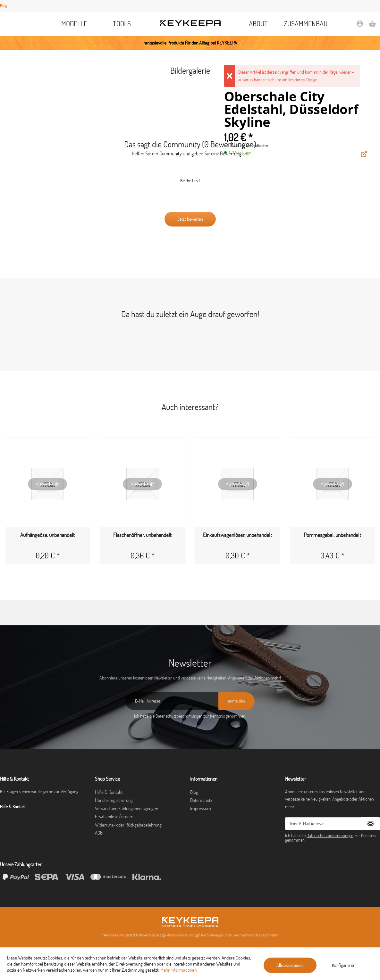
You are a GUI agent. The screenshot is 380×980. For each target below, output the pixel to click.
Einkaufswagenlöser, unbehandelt (237, 535)
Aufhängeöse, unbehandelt (47, 535)
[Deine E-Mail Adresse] (323, 824)
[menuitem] (74, 24)
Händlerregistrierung (114, 800)
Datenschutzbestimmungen (179, 716)
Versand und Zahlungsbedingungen (127, 808)
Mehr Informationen (178, 970)
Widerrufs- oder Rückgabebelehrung (128, 825)
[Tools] (122, 24)
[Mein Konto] (360, 26)
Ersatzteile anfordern (114, 816)
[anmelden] (236, 701)
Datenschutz (201, 800)
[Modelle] (74, 24)
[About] (258, 24)
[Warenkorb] (372, 26)
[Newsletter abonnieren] (371, 824)
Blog (4, 6)
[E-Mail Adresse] (172, 701)
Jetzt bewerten (190, 219)
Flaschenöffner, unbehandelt (142, 535)
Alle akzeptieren (290, 965)
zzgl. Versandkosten (254, 146)
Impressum (201, 808)
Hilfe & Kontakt (109, 792)
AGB (99, 833)
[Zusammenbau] (306, 24)
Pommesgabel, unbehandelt (332, 535)
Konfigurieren (344, 965)
